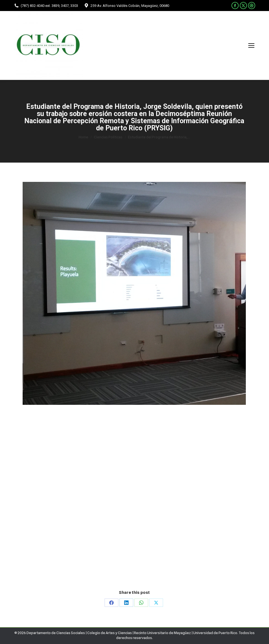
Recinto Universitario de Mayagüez (163, 633)
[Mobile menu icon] (251, 45)
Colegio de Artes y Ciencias (110, 633)
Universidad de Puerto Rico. (216, 633)
